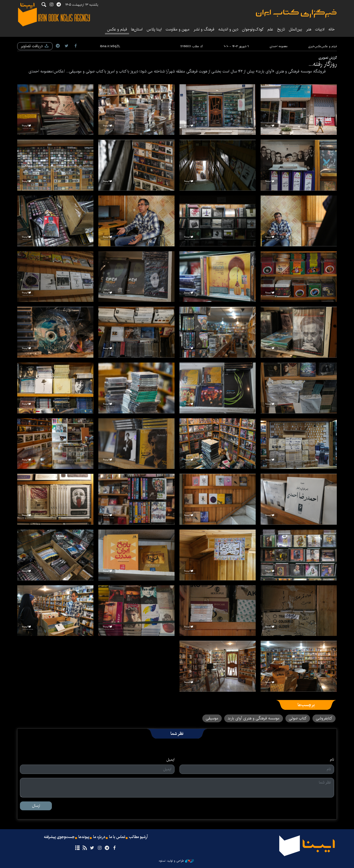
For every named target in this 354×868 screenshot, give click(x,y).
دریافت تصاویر (35, 46)
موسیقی (212, 718)
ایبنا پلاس (154, 29)
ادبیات (320, 29)
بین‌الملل (295, 29)
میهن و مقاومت (178, 29)
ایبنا (296, 14)
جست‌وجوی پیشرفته (59, 837)
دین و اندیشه (228, 29)
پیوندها (84, 837)
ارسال (36, 806)
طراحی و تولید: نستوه (176, 861)
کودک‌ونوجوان (253, 29)
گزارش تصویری (328, 58)
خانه (332, 29)
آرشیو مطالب (138, 837)
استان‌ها (137, 29)
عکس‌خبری (315, 46)
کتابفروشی (324, 718)
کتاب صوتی (298, 718)
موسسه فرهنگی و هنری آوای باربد (254, 718)
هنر (309, 29)
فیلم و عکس (117, 29)
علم (270, 29)
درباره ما (99, 837)
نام (332, 760)
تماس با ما (117, 837)
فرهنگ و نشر (204, 29)
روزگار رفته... (323, 64)
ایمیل (170, 760)
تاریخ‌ (281, 29)
